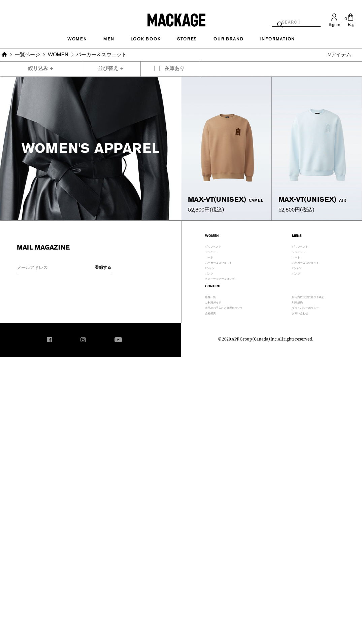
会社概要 (210, 313)
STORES (187, 39)
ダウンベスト (213, 246)
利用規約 (297, 302)
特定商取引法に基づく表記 (308, 296)
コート (209, 257)
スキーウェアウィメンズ (220, 278)
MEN (109, 39)
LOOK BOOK (146, 39)
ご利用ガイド (213, 302)
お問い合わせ (300, 313)
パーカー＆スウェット (219, 262)
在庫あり (174, 69)
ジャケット (212, 251)
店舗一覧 (210, 296)
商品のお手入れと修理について (224, 307)
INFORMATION (277, 39)
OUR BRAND (228, 39)
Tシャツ (210, 267)
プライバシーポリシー (305, 307)
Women (77, 39)
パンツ (209, 273)
